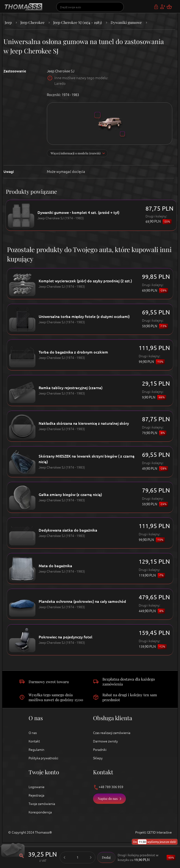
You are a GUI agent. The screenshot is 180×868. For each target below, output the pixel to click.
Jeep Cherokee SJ (61, 71)
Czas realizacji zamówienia (112, 733)
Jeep (8, 22)
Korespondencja (40, 812)
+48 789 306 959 (108, 787)
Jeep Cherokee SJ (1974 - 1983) (78, 22)
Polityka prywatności (43, 758)
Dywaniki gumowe (126, 22)
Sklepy (98, 758)
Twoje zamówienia (42, 804)
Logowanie (37, 787)
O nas (33, 733)
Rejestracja (36, 795)
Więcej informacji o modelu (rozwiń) (76, 153)
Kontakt (34, 741)
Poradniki (100, 750)
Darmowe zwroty (105, 741)
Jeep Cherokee (32, 22)
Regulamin (36, 750)
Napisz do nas (108, 799)
